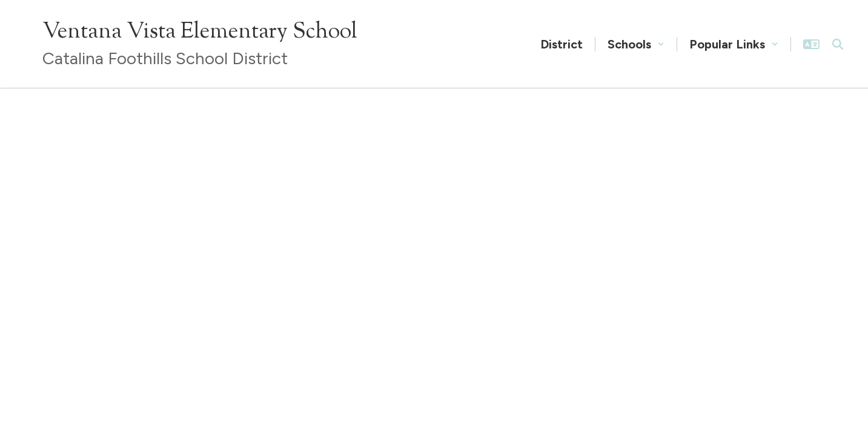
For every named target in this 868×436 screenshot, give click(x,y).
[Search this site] (838, 44)
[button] (636, 44)
